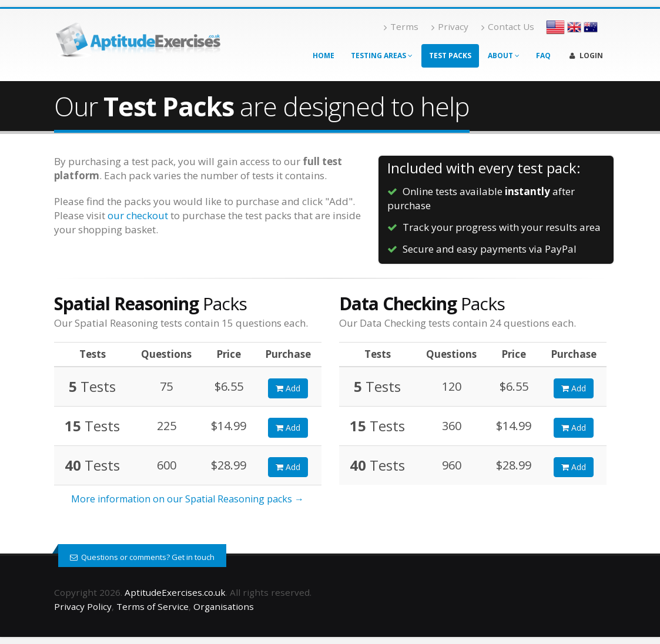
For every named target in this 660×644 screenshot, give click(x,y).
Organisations (224, 606)
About (504, 56)
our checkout (138, 215)
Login (586, 56)
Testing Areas (382, 56)
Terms (401, 26)
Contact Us (508, 26)
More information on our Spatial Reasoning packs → (187, 499)
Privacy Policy (83, 606)
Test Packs (450, 56)
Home (324, 56)
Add (288, 388)
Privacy (450, 26)
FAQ (543, 56)
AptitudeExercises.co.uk (175, 592)
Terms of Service (153, 606)
